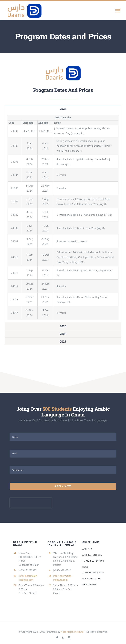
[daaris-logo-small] (63, 65)
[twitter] (63, 638)
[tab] (63, 109)
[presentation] (31, 503)
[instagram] (69, 638)
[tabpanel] (63, 217)
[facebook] (57, 638)
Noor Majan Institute (72, 632)
